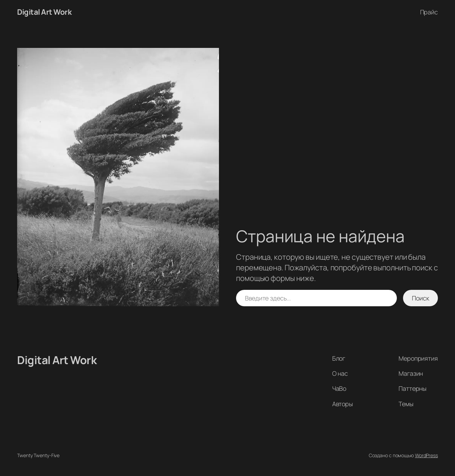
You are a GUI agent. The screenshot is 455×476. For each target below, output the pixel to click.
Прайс (429, 12)
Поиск (421, 298)
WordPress (426, 455)
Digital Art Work (44, 12)
